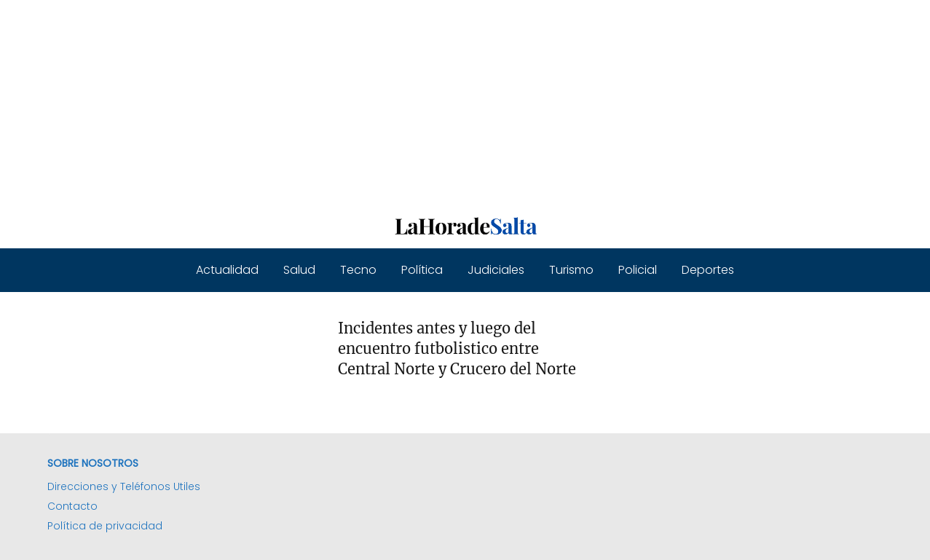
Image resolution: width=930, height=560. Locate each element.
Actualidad (227, 270)
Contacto (72, 506)
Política (422, 270)
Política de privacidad (105, 526)
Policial (638, 270)
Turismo (571, 270)
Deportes (708, 270)
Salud (299, 270)
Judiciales (496, 270)
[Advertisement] (437, 102)
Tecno (358, 270)
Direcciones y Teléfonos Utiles (124, 486)
